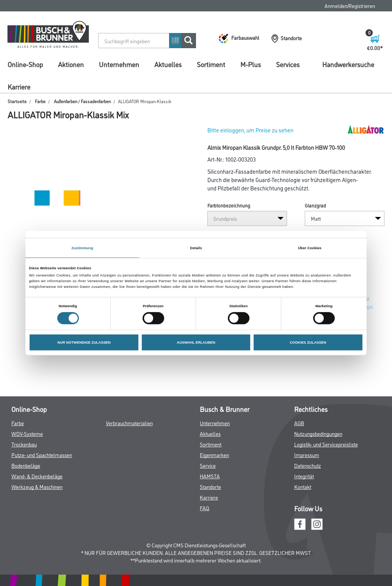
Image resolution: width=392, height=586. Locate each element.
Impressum (307, 455)
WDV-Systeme (27, 433)
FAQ (205, 508)
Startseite (17, 101)
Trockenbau (24, 444)
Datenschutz (308, 465)
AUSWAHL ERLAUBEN (196, 342)
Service (208, 465)
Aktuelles (168, 64)
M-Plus (251, 64)
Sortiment (211, 64)
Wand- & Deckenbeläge (37, 476)
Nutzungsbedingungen (318, 433)
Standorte (210, 486)
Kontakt (303, 486)
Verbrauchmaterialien (129, 423)
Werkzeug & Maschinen (37, 486)
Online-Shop (25, 64)
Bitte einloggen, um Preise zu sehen (250, 130)
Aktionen (71, 64)
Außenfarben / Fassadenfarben (82, 101)
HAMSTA (210, 476)
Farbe (40, 101)
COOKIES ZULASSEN (308, 342)
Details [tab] (196, 248)
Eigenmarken (214, 455)
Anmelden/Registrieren (350, 5)
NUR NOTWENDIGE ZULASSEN (84, 342)
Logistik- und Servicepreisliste (326, 444)
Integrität (304, 476)
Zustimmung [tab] (82, 248)
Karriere (19, 86)
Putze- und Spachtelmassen (42, 455)
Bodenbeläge (26, 465)
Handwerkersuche (348, 64)
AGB (299, 423)
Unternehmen (119, 64)
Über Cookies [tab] (310, 248)
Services (288, 64)
